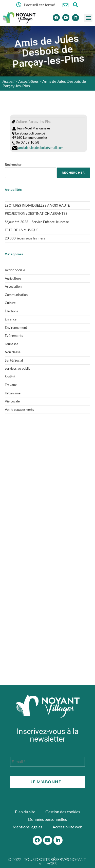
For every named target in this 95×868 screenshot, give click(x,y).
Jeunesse (12, 344)
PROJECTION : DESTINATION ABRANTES (36, 213)
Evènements (14, 336)
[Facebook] (56, 18)
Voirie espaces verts (19, 410)
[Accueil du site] (48, 706)
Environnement (16, 328)
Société (10, 377)
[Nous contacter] (65, 5)
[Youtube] (66, 18)
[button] (88, 18)
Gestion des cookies (63, 812)
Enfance (11, 319)
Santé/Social (14, 360)
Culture (10, 303)
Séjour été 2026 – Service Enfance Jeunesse (37, 222)
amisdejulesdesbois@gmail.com (41, 148)
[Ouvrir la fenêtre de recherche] (76, 5)
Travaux (11, 385)
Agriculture (13, 278)
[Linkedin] (75, 18)
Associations (28, 81)
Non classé (13, 352)
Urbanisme (13, 393)
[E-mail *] (48, 762)
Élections (11, 311)
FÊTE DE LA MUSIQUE (22, 230)
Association (13, 286)
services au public (17, 368)
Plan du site (25, 812)
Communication (16, 295)
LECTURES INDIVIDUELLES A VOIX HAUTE (37, 205)
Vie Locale (12, 401)
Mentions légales (27, 827)
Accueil (8, 81)
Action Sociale (15, 270)
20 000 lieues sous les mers (25, 238)
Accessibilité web (67, 827)
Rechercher (13, 165)
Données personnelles (48, 819)
